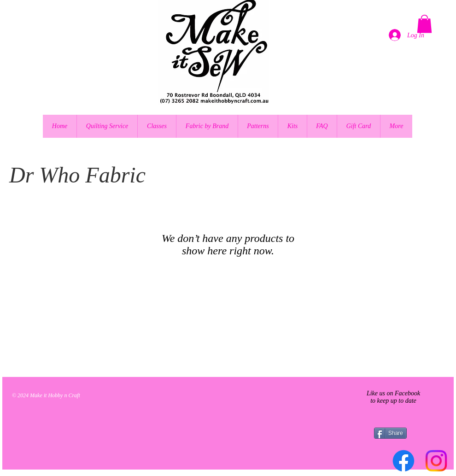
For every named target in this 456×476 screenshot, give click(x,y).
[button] (424, 24)
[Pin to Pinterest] (36, 291)
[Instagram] (436, 461)
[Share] (390, 433)
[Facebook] (403, 461)
